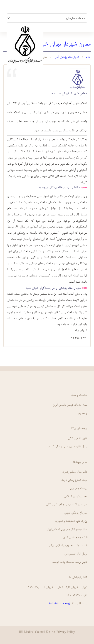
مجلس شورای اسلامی (76, 497)
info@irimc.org (59, 604)
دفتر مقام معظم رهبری (75, 472)
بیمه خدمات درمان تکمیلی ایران (70, 405)
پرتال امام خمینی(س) (75, 554)
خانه (88, 57)
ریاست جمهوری (78, 488)
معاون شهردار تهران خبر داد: (69, 94)
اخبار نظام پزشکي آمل (67, 57)
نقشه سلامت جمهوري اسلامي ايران (68, 546)
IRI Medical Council (32, 632)
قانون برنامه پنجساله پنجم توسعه (70, 562)
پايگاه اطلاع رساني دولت (74, 480)
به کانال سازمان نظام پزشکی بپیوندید (60, 188)
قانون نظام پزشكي (78, 438)
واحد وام (83, 413)
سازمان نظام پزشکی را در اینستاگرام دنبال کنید (53, 288)
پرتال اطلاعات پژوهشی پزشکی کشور (68, 447)
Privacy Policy (66, 632)
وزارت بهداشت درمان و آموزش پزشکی (67, 505)
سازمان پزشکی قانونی (76, 513)
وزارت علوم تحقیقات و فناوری (71, 521)
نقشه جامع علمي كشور (75, 538)
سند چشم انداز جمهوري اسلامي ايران (67, 529)
